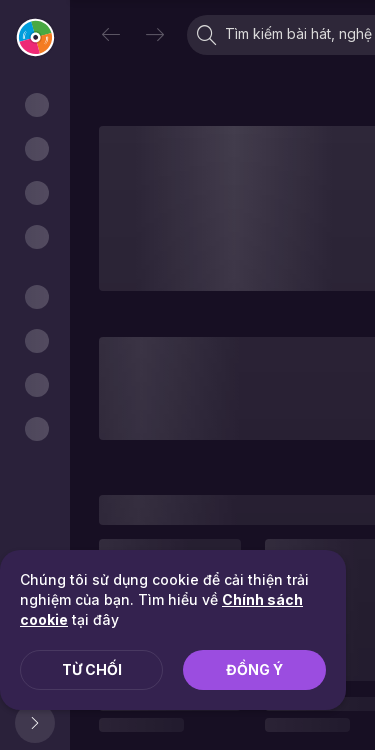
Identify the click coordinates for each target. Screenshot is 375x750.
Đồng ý (254, 669)
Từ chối (92, 669)
